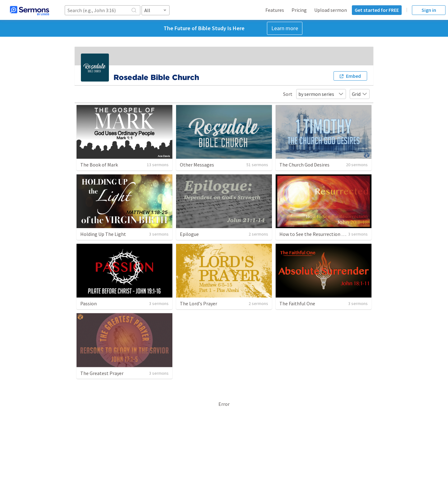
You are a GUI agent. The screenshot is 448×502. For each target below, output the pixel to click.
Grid (360, 94)
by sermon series (321, 94)
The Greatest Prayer (102, 373)
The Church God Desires (304, 165)
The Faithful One (297, 303)
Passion (89, 303)
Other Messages (197, 165)
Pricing (299, 10)
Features (275, 10)
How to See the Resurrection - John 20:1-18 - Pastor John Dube (346, 234)
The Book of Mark (99, 165)
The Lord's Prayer (198, 303)
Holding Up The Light (103, 234)
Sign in (429, 10)
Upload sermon (331, 10)
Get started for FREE (377, 10)
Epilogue (189, 234)
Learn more (285, 28)
